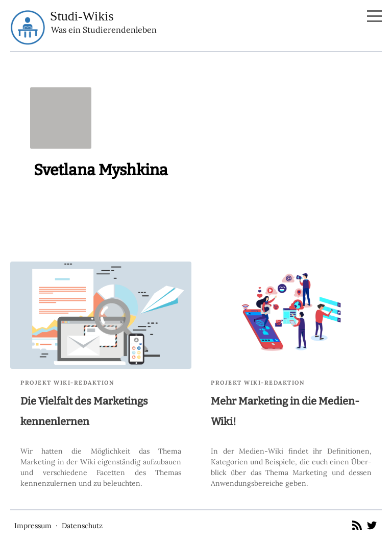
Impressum (33, 526)
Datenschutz (82, 526)
